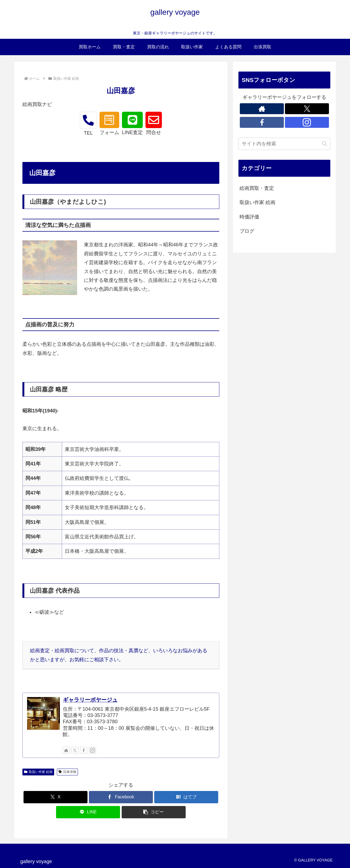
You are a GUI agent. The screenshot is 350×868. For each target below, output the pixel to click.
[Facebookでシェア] (121, 797)
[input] (284, 144)
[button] (154, 812)
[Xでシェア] (56, 797)
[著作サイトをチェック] (66, 750)
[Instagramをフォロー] (92, 750)
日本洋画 (67, 772)
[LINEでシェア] (88, 812)
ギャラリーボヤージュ (90, 700)
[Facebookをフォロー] (84, 750)
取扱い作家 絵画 (38, 772)
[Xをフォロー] (75, 750)
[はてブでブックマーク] (186, 797)
